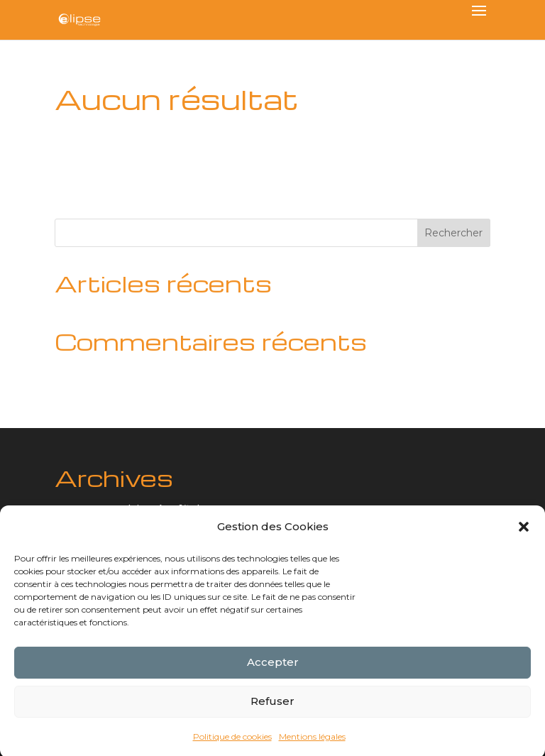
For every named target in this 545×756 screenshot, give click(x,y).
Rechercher (453, 233)
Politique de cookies (232, 740)
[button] (524, 531)
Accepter (273, 666)
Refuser (272, 705)
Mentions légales (312, 740)
